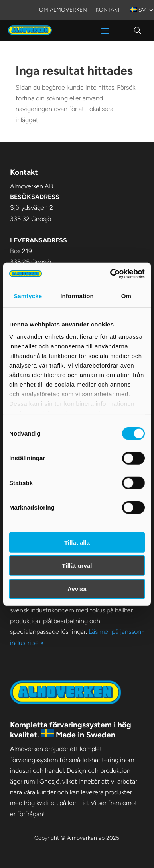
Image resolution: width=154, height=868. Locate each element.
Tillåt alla (77, 542)
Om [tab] (126, 296)
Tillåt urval (77, 566)
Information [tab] (77, 296)
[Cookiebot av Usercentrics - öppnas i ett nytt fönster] (111, 274)
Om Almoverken (63, 10)
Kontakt (108, 10)
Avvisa (77, 589)
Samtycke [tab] (28, 296)
